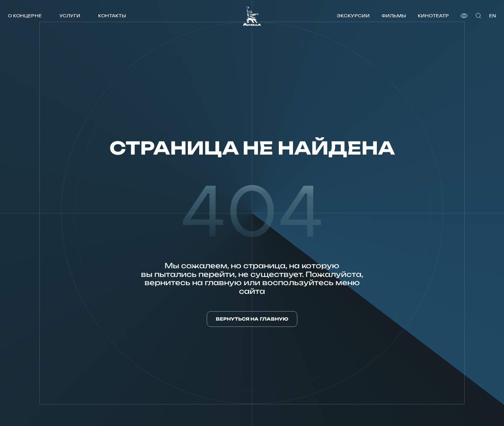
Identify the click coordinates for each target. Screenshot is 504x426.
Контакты (112, 16)
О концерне (25, 16)
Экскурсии (353, 16)
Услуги (70, 16)
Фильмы (394, 16)
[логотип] (252, 16)
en (493, 16)
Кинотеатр (433, 16)
